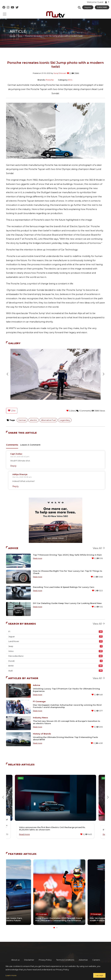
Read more (38, 558)
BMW (55, 666)
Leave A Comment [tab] (30, 445)
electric (34, 420)
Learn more (11, 975)
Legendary (65, 420)
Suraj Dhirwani (60, 73)
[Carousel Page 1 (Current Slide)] (54, 923)
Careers (96, 955)
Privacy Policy (45, 955)
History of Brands (42, 734)
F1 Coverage (39, 701)
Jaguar (55, 637)
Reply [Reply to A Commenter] (13, 466)
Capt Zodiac (16, 454)
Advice (36, 685)
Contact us (50, 960)
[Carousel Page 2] (57, 923)
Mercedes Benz (55, 656)
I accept (99, 975)
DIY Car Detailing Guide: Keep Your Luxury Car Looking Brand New (67, 603)
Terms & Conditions (65, 955)
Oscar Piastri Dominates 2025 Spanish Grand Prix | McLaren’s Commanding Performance (53, 913)
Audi (55, 671)
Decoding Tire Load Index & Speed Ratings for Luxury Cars (64, 587)
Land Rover (55, 641)
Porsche (50, 80)
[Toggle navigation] (5, 14)
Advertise (83, 955)
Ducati (55, 661)
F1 (55, 632)
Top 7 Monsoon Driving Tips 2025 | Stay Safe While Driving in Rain (67, 555)
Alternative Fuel (48, 420)
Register (88, 7)
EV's (20, 36)
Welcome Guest (97, 2)
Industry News (40, 718)
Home (13, 36)
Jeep (55, 646)
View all (99, 548)
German (22, 420)
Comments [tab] (12, 445)
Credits (63, 960)
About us (15, 955)
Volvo (55, 651)
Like (12, 411)
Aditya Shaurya (20, 474)
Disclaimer (29, 955)
